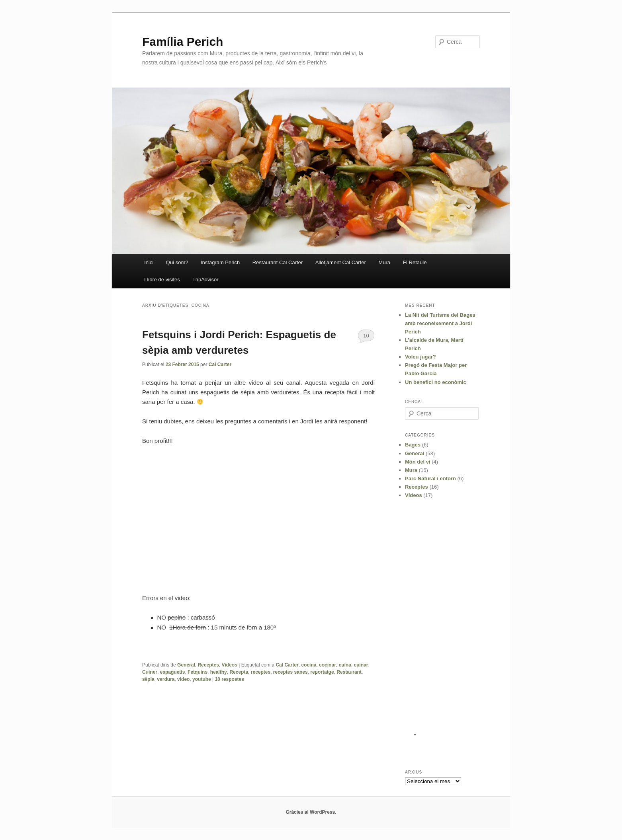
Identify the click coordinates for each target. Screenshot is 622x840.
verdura (166, 679)
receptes (261, 672)
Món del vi (418, 462)
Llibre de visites (162, 280)
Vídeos (230, 665)
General (186, 665)
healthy (219, 672)
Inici (149, 262)
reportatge (322, 672)
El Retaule (415, 262)
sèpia (148, 679)
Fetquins (198, 672)
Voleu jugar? (421, 357)
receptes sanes (290, 672)
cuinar (361, 665)
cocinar (328, 665)
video (183, 679)
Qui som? (177, 262)
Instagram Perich (220, 262)
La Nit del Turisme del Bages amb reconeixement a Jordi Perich (440, 323)
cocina (309, 665)
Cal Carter (220, 364)
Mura (384, 262)
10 (366, 336)
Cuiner (150, 672)
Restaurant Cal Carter (278, 262)
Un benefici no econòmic (436, 382)
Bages (413, 445)
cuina (345, 665)
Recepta (239, 672)
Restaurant (349, 672)
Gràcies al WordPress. (311, 812)
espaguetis (173, 672)
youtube (202, 679)
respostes (230, 679)
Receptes (208, 665)
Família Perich (183, 42)
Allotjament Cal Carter (341, 262)
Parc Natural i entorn (430, 478)
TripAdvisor (205, 280)
